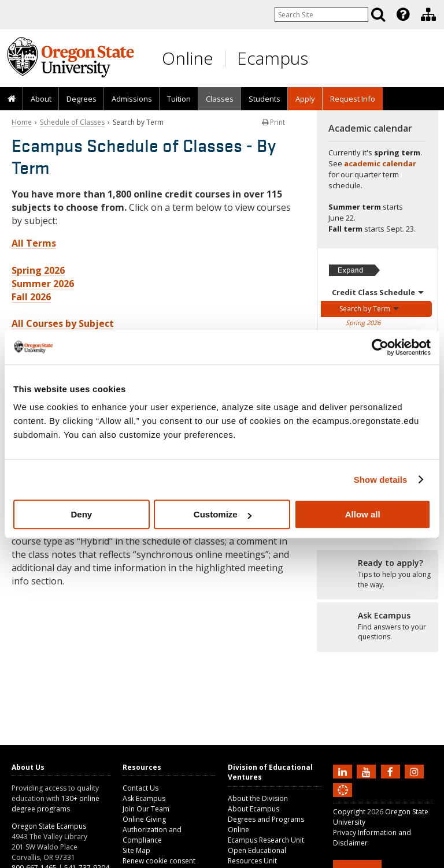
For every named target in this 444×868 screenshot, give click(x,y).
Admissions (132, 99)
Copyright (349, 812)
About (41, 99)
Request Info (353, 99)
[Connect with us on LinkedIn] (344, 771)
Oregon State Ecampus (49, 826)
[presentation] (402, 14)
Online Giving (144, 819)
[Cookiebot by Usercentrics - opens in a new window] (380, 347)
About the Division (258, 798)
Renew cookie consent (159, 861)
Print (273, 122)
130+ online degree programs (55, 804)
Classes (220, 99)
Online (188, 58)
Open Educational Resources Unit (257, 856)
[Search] (378, 14)
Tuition (179, 99)
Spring (363, 323)
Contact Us (140, 788)
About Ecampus (254, 809)
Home (22, 122)
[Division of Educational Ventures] (428, 14)
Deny (81, 514)
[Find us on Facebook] (392, 771)
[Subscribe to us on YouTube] (368, 771)
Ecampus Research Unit (266, 840)
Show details (381, 480)
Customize (223, 514)
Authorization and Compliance (152, 835)
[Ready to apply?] (378, 574)
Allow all (363, 514)
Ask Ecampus (144, 798)
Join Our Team (146, 809)
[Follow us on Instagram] (416, 771)
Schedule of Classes (72, 122)
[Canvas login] (343, 799)
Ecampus (273, 58)
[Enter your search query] (321, 14)
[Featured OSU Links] (403, 14)
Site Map (136, 850)
